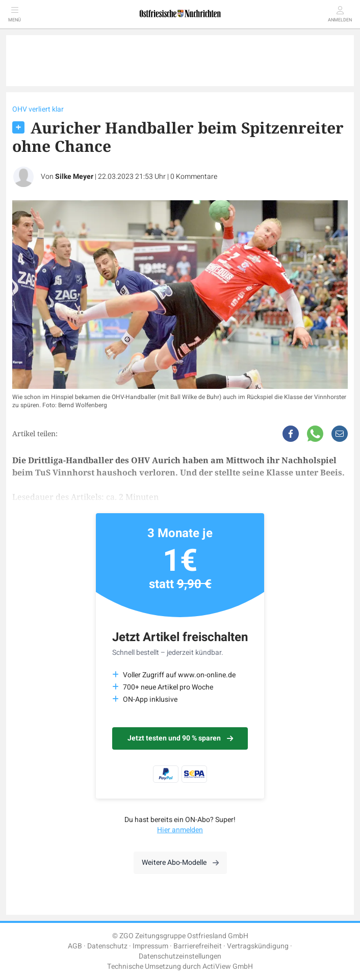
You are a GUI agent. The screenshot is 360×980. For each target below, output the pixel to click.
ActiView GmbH (228, 966)
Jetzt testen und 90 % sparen (180, 738)
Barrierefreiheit (198, 946)
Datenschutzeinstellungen (180, 956)
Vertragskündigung (258, 946)
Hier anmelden (180, 830)
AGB (75, 946)
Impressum (150, 946)
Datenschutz (107, 946)
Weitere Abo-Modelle (180, 863)
